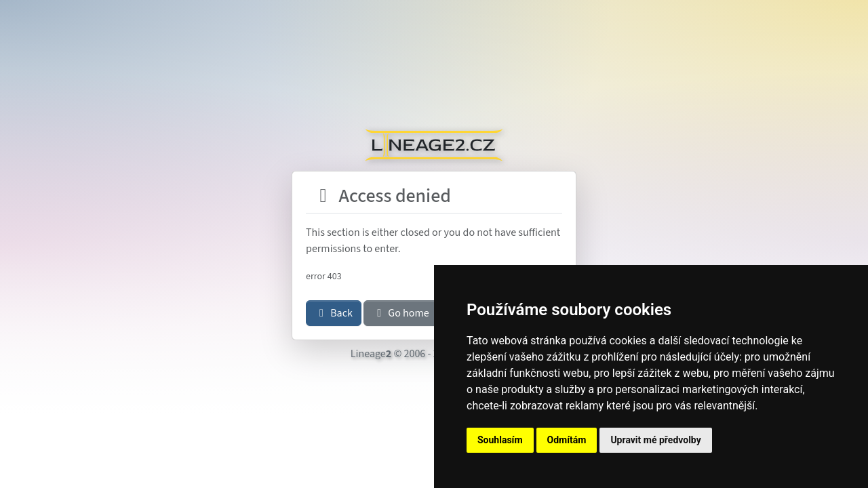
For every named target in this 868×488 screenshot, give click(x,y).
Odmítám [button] (567, 440)
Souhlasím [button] (500, 440)
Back (334, 313)
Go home (401, 313)
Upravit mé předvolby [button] (655, 440)
